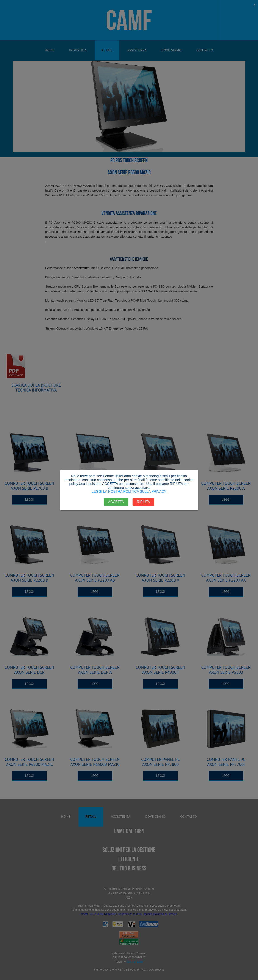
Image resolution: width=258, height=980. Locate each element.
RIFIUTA (143, 502)
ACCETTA (116, 502)
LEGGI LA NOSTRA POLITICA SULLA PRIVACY (129, 492)
